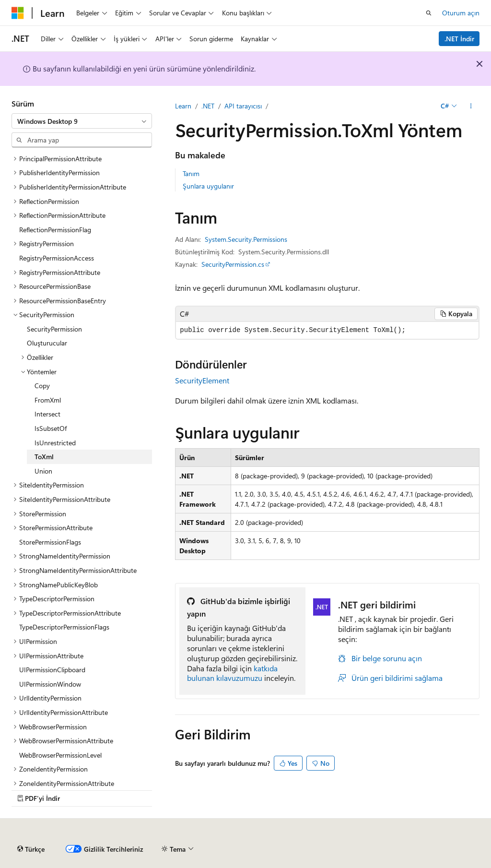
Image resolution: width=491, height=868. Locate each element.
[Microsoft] (18, 13)
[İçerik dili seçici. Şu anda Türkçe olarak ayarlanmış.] (31, 849)
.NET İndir (459, 39)
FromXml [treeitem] (48, 400)
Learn (183, 106)
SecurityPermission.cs (233, 264)
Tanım (191, 173)
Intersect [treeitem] (47, 414)
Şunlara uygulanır (208, 186)
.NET (208, 106)
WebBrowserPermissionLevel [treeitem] (60, 755)
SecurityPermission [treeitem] (54, 329)
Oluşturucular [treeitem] (47, 343)
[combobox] (82, 121)
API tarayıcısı (243, 106)
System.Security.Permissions (246, 239)
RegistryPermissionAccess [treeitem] (57, 258)
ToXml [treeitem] (44, 457)
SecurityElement (202, 380)
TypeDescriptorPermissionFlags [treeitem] (64, 627)
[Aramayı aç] (429, 13)
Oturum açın (461, 13)
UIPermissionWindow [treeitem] (50, 684)
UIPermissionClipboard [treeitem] (52, 670)
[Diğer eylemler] (471, 106)
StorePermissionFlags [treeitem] (50, 542)
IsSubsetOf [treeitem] (51, 428)
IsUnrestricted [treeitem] (55, 443)
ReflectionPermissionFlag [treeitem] (55, 230)
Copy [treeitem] (42, 386)
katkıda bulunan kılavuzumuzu (232, 673)
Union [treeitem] (43, 471)
